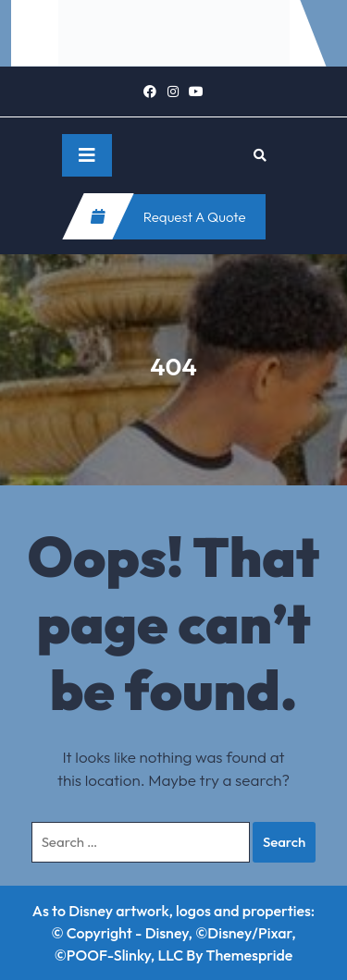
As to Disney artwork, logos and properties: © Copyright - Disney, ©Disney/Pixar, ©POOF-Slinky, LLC (173, 933)
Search (284, 842)
